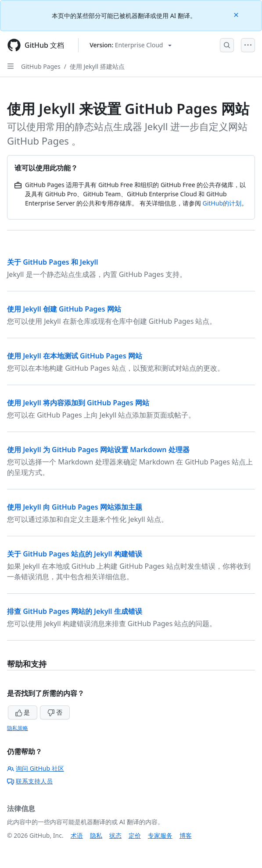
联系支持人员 (30, 781)
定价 (135, 835)
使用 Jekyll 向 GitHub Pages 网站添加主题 (75, 507)
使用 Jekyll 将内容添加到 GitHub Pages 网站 (78, 403)
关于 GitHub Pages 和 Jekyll (53, 262)
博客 (186, 835)
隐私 (96, 835)
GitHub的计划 (222, 203)
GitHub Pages (41, 66)
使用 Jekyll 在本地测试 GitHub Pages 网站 (75, 356)
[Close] (237, 14)
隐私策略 (18, 728)
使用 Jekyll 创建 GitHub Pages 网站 (64, 309)
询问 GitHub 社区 (36, 768)
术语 (77, 835)
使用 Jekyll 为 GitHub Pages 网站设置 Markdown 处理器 (98, 450)
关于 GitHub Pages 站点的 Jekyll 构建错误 (75, 554)
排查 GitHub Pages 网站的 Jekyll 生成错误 (75, 611)
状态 (115, 835)
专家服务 (160, 835)
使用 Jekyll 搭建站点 (97, 66)
